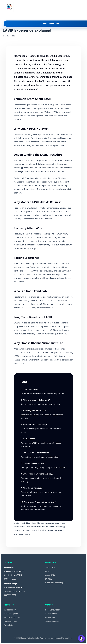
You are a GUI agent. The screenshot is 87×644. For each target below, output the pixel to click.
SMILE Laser (50, 568)
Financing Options (11, 614)
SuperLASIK (50, 575)
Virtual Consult (51, 614)
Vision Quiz (8, 625)
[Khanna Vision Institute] (9, 7)
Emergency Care (10, 621)
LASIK (48, 571)
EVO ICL (49, 579)
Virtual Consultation (12, 617)
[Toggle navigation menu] (6, 16)
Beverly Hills (50, 617)
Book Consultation (53, 610)
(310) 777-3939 (10, 579)
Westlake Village (52, 621)
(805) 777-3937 (10, 595)
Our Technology (10, 610)
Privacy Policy (68, 638)
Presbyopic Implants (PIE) (56, 583)
